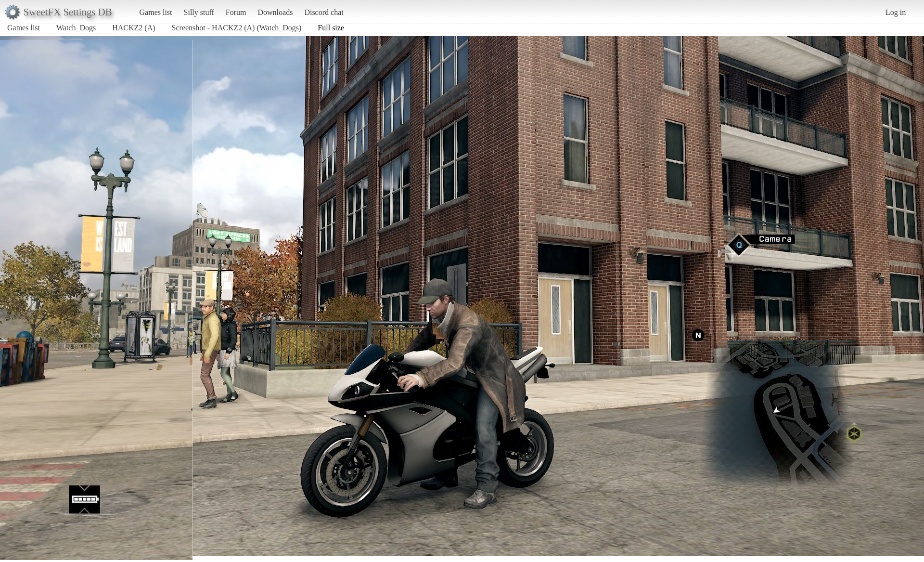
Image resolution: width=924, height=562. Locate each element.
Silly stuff (199, 12)
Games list (156, 12)
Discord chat (324, 12)
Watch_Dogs (76, 28)
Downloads (275, 12)
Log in (896, 12)
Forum (236, 12)
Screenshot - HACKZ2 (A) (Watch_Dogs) (237, 28)
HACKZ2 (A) (134, 28)
